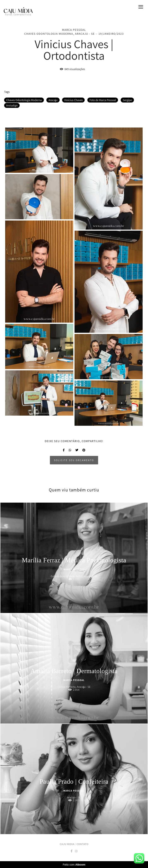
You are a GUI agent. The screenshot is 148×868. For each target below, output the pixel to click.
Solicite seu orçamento (74, 460)
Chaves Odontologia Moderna (24, 100)
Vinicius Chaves (73, 100)
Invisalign (12, 105)
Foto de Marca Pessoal (103, 100)
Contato (82, 844)
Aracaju (53, 100)
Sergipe (127, 100)
